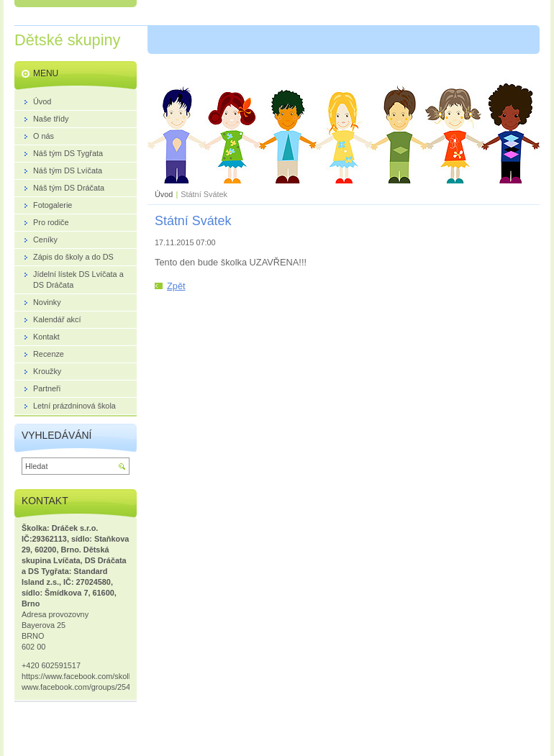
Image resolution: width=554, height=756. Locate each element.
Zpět (176, 286)
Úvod (164, 194)
